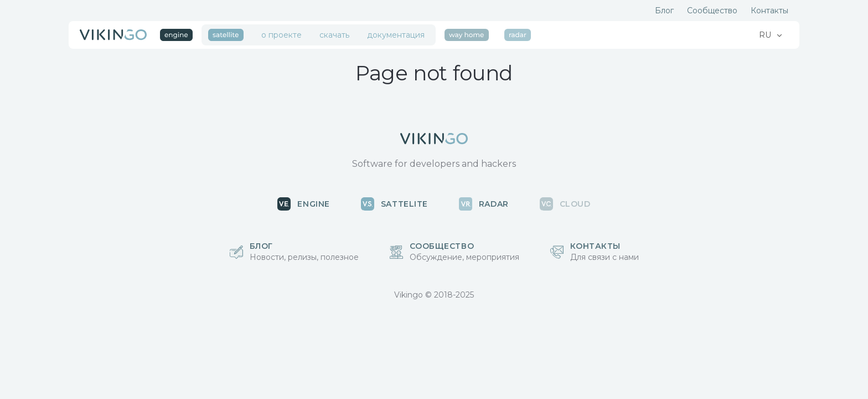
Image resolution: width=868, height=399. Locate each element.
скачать (334, 35)
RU (766, 35)
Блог (664, 11)
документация (396, 35)
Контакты (769, 11)
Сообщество (712, 11)
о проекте (281, 35)
